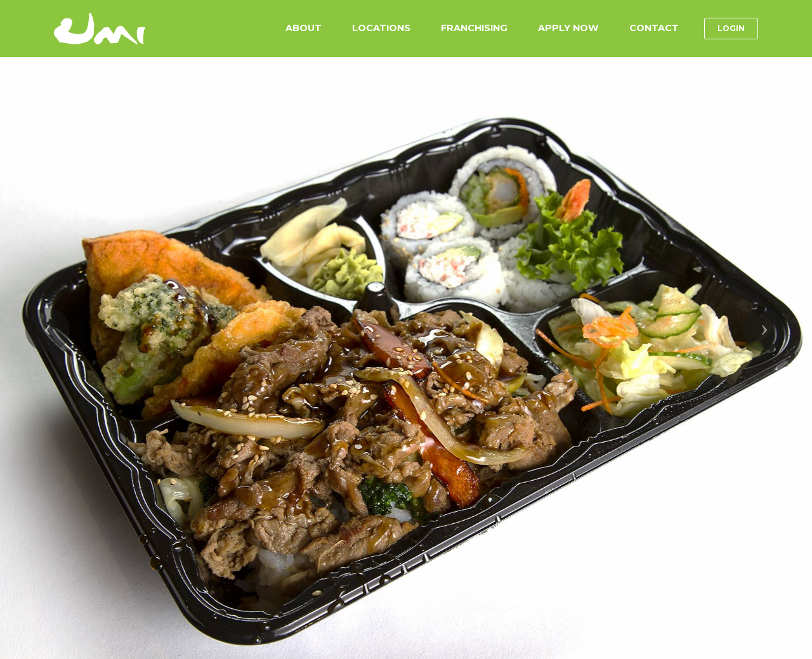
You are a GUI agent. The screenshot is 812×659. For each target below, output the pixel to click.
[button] (48, 330)
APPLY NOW (568, 28)
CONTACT (654, 28)
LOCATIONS (381, 28)
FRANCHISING (474, 28)
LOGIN (731, 28)
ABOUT (304, 28)
